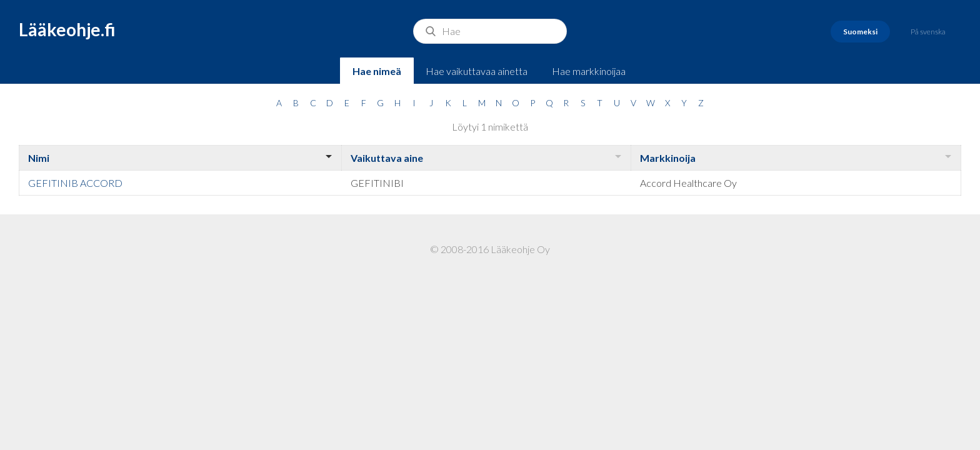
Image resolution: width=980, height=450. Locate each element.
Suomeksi (860, 32)
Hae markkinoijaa (589, 71)
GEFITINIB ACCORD (75, 183)
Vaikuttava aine (387, 158)
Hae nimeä (377, 71)
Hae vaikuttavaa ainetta (477, 71)
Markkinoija (668, 158)
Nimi (39, 158)
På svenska (928, 32)
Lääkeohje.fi (67, 29)
